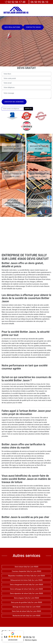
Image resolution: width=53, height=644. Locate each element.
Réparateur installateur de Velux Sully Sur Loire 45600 (27, 576)
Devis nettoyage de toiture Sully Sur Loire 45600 (27, 589)
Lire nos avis (13, 640)
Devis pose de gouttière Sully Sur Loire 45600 (26, 602)
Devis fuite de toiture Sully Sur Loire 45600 (26, 611)
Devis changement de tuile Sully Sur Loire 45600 (26, 585)
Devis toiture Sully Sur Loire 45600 (26, 567)
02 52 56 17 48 (15, 2)
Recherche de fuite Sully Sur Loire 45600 (26, 616)
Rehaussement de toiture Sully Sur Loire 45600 (27, 580)
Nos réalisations (12, 27)
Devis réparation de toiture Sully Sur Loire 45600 (27, 593)
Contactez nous (33, 27)
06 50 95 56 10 (38, 2)
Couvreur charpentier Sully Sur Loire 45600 (26, 571)
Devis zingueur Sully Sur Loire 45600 (26, 598)
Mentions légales (31, 640)
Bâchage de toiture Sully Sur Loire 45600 (26, 607)
